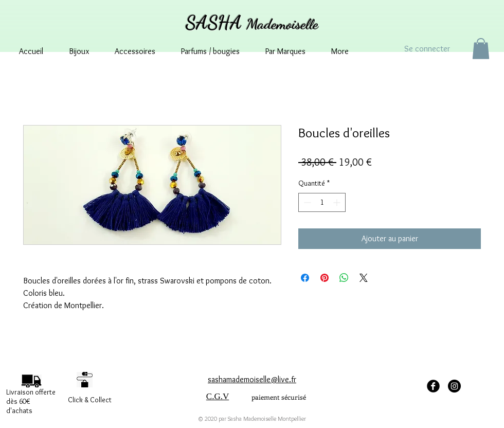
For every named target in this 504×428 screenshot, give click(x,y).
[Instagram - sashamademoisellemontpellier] (454, 386)
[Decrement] (306, 202)
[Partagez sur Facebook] (305, 278)
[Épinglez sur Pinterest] (325, 278)
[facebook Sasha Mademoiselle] (433, 386)
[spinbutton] (322, 202)
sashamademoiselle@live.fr (252, 379)
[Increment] (338, 202)
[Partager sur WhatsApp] (344, 278)
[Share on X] (364, 278)
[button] (481, 49)
